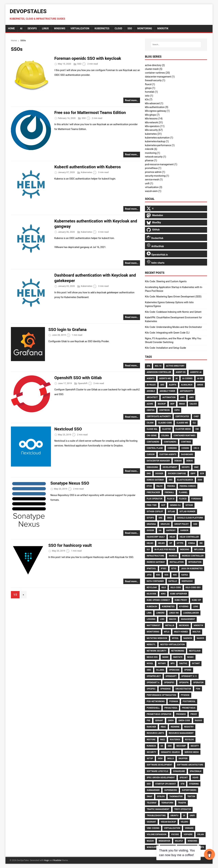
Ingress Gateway (156, 562)
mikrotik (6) (151, 149)
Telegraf (152, 803)
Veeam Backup (168, 822)
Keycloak (152, 587)
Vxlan (201, 834)
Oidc (149, 670)
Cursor (151, 454)
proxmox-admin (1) (155, 172)
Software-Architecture (190, 765)
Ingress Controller (193, 556)
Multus (196, 632)
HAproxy (171, 530)
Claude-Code (165, 423)
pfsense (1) (151, 160)
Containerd (153, 442)
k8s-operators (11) (155, 126)
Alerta (173, 385)
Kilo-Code (176, 587)
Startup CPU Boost (166, 784)
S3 (162, 746)
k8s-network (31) (154, 122)
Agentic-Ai (196, 372)
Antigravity (186, 391)
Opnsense (165, 689)
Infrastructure (155, 556)
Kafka (185, 575)
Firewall (169, 492)
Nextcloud (195, 651)
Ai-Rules (151, 385)
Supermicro (171, 790)
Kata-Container (155, 581)
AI (21, 28)
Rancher (151, 727)
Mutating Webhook (157, 638)
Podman (174, 701)
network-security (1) (155, 157)
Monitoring (153, 632)
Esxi (200, 480)
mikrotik (163, 28)
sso (130, 28)
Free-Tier (152, 505)
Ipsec (164, 569)
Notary (162, 663)
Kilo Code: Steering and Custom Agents (166, 281)
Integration (195, 562)
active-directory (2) (155, 65)
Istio (174, 569)
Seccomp (181, 746)
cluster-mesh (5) (154, 69)
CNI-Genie (152, 436)
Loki (162, 619)
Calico (193, 404)
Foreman (196, 499)
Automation (169, 397)
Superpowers (189, 790)
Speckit (184, 778)
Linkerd (160, 613)
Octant (196, 663)
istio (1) (149, 96)
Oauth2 (183, 663)
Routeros (175, 740)
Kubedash (152, 607)
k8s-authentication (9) (157, 107)
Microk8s (184, 625)
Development (170, 467)
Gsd (195, 524)
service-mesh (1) (154, 180)
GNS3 (170, 518)
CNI (197, 429)
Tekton (191, 796)
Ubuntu (174, 816)
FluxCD (183, 499)
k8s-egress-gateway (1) (157, 111)
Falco (160, 486)
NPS (173, 663)
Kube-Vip (196, 600)
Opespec (151, 689)
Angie (200, 385)
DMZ (196, 467)
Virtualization (80, 28)
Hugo (47, 860)
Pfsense (185, 695)
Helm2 (150, 543)
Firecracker (153, 492)
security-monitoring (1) (157, 176)
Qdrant (159, 720)
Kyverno (184, 607)
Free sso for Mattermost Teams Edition (90, 113)
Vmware (189, 828)
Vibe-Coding (153, 828)
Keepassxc (187, 581)
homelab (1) (151, 92)
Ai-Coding (187, 378)
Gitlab (171, 511)
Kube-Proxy (181, 600)
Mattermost (154, 625)
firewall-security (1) (155, 80)
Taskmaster (176, 796)
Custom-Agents (168, 454)
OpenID (188, 670)
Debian (178, 461)
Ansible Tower (167, 391)
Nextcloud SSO (68, 429)
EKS (171, 480)
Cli (194, 423)
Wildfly (179, 841)
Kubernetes (102, 28)
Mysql (175, 638)
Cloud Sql (152, 429)
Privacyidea (171, 708)
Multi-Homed (181, 632)
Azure (150, 404)
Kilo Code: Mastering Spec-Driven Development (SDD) (173, 297)
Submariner (153, 790)
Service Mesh (192, 752)
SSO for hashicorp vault (70, 545)
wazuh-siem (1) (153, 191)
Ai (177, 378)
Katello (173, 581)
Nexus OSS (152, 657)
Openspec (169, 683)
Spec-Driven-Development (161, 778)
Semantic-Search (170, 752)
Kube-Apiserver (179, 594)
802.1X (158, 366)
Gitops (150, 518)
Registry (189, 727)
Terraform (167, 803)
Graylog (165, 524)
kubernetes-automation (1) (159, 138)
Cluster (166, 429)
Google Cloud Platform (190, 518)
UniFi (192, 816)
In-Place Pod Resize (165, 549)
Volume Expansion (157, 834)
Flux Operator (154, 499)
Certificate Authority (159, 416)
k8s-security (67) (154, 130)
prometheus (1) (153, 168)
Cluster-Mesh (183, 429)
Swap (149, 796)
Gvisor (150, 530)
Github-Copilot (155, 511)
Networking (178, 651)
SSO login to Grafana (67, 330)
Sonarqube (179, 771)
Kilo (164, 587)
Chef (196, 416)
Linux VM (174, 613)
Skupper (183, 758)
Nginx (165, 657)
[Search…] (176, 45)
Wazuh (150, 841)
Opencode (174, 670)
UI (184, 816)
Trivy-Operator (183, 809)
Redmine (175, 727)
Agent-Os (181, 372)
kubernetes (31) (153, 134)
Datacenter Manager (158, 461)
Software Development (159, 765)
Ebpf (193, 474)
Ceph (177, 410)
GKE (161, 518)
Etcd (149, 486)
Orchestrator (183, 689)
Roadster (57, 860)
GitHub (189, 505)
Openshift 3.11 (189, 676)
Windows (60, 28)
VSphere (188, 834)
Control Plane (155, 448)
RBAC (163, 727)
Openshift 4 (153, 683)
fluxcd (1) (150, 84)
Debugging (152, 467)
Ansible (151, 391)
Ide (201, 543)
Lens (196, 607)
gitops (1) (150, 88)
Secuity (195, 746)
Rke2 (163, 740)
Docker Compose (177, 474)
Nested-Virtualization (173, 645)
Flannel (183, 492)
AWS (182, 397)
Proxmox (181, 714)
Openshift (83, 383)
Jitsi (149, 575)
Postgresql (189, 701)
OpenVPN (184, 683)
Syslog (161, 796)
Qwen (171, 720)
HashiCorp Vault (156, 537)
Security (151, 752)
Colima (165, 436)
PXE (149, 720)
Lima (149, 613)
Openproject (154, 676)
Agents (151, 378)
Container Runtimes (184, 436)
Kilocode (151, 594)
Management (188, 619)
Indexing (185, 549)
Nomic (190, 657)
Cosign (185, 448)
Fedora (171, 486)
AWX (191, 397)
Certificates (182, 416)
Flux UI (171, 499)
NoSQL (150, 663)
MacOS (173, 619)
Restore (151, 740)
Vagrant (151, 822)
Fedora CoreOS (188, 486)
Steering (194, 784)
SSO (79, 64)
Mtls (167, 632)
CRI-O (196, 448)
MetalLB (170, 625)
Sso (149, 784)
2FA (148, 366)
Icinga (191, 543)
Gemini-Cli (175, 505)
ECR (202, 474)
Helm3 (161, 543)
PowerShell (153, 708)
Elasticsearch (185, 480)
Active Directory (175, 366)
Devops (186, 467)
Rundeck (151, 746)
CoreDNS (172, 448)
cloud (118, 28)
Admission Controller (159, 372)
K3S (166, 575)
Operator (198, 683)
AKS (162, 385)
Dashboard (187, 454)
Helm (172, 537)
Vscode (175, 834)
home (11, 28)
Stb (182, 784)
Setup (150, 758)
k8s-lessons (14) (154, 119)
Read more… (132, 100)
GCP (163, 505)
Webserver (164, 841)
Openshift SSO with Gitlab (78, 378)
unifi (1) (149, 183)
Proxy (194, 714)
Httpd (180, 543)
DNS (149, 474)
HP (171, 543)
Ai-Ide (200, 378)
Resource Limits (155, 733)
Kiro (163, 594)
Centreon (165, 410)
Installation (177, 562)
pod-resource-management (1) (161, 164)
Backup (162, 404)
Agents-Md (165, 378)
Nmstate (178, 657)
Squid (195, 778)
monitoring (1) (153, 153)
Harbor (184, 530)
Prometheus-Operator (159, 714)
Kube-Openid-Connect (158, 600)
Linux (45, 28)
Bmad (182, 404)
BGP (173, 404)
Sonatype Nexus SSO (70, 483)
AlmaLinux (187, 385)
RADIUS (198, 720)
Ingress (173, 556)
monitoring (145, 28)
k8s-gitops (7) (152, 115)
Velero (184, 822)
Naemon (188, 638)
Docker (159, 474)
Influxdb (199, 549)
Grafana (151, 524)
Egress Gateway (155, 480)
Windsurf (152, 847)
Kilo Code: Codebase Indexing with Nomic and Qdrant (173, 312)
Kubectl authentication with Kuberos (88, 167)
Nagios (200, 638)
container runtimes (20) (157, 73)
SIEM (160, 758)
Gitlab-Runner (187, 511)
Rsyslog (189, 740)
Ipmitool (151, 569)
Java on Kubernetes (192, 569)
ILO (148, 549)
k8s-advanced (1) (154, 103)
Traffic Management (158, 809)
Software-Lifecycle (157, 771)
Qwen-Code (184, 720)
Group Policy (181, 524)
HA (160, 530)
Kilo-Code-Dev (193, 587)
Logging (151, 619)
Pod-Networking (156, 701)
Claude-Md (182, 423)
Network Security (157, 651)
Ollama (160, 670)
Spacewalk (196, 771)
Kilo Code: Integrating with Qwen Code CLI (167, 333)
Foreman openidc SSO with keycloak (88, 58)
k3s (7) (149, 99)
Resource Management (181, 733)
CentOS (151, 410)
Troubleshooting (156, 816)
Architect (152, 397)
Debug (190, 461)
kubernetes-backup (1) (157, 141)
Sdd (170, 746)
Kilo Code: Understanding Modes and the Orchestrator (173, 327)
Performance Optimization (161, 695)
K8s (175, 575)
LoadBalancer (191, 613)
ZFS (202, 847)
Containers (170, 442)
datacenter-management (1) (160, 77)
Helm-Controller (189, 537)
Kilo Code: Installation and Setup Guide (165, 348)
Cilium (150, 423)
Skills (171, 758)
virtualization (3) (154, 187)
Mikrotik (198, 625)
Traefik (182, 803)
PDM (198, 689)
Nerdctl (151, 645)
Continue (186, 442)
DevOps (32, 28)
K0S (158, 575)
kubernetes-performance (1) (160, 145)
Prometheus (189, 708)
